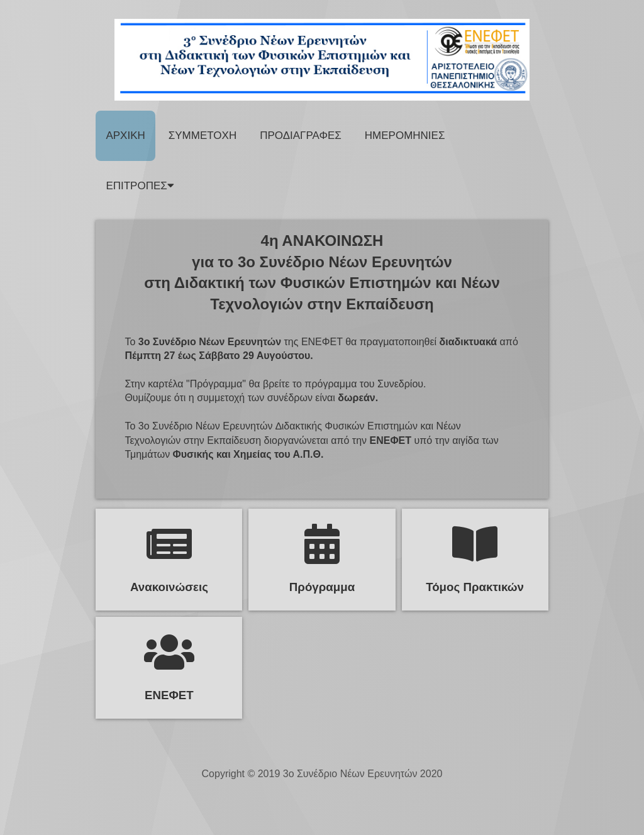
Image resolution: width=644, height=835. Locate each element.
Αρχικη (125, 135)
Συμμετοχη (203, 135)
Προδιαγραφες (301, 135)
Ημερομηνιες (405, 135)
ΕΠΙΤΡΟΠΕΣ (140, 186)
